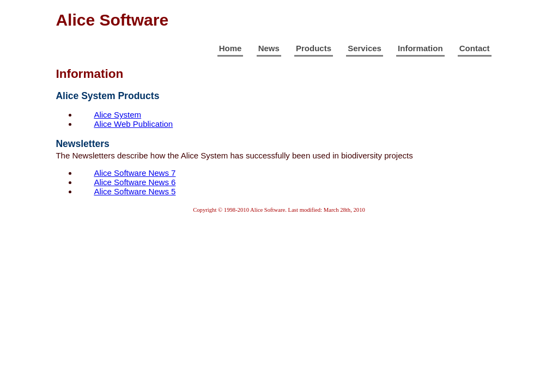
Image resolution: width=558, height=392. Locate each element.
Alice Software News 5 (135, 191)
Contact (475, 48)
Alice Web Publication (133, 124)
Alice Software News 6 (135, 182)
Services (365, 48)
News (269, 48)
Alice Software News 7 (135, 173)
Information (420, 48)
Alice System (117, 115)
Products (314, 48)
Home (231, 48)
